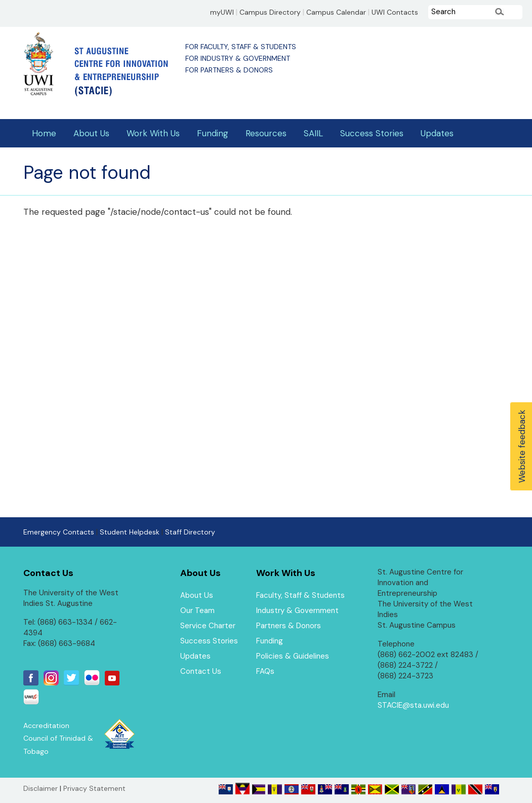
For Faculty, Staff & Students (241, 47)
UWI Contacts (395, 12)
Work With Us (153, 133)
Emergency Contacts (59, 532)
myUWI (222, 12)
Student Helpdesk (130, 532)
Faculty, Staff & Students (300, 595)
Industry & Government (297, 610)
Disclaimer (40, 788)
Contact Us (201, 671)
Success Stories (372, 133)
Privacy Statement (94, 788)
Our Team (197, 610)
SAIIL (313, 133)
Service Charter (208, 626)
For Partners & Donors (229, 70)
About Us (91, 133)
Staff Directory (190, 532)
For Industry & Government (238, 58)
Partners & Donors (289, 626)
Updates (437, 133)
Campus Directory (270, 12)
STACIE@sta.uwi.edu (413, 705)
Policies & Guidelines (293, 656)
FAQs (265, 671)
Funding (213, 133)
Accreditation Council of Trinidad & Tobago (58, 738)
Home (44, 133)
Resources (266, 133)
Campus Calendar (336, 12)
